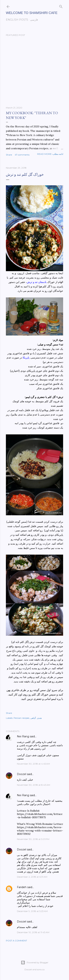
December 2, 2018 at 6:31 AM (32, 877)
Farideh (22, 887)
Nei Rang (23, 736)
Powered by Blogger (35, 963)
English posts (17, 20)
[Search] (61, 6)
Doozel (22, 774)
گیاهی (33, 718)
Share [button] (9, 155)
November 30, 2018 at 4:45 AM (33, 764)
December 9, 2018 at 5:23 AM (32, 911)
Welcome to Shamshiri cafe (32, 13)
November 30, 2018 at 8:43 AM (33, 785)
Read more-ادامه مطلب (50, 154)
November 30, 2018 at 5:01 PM (33, 839)
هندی (39, 718)
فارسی (34, 20)
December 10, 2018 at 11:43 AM (33, 932)
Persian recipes (21, 718)
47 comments (22, 155)
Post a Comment (16, 941)
